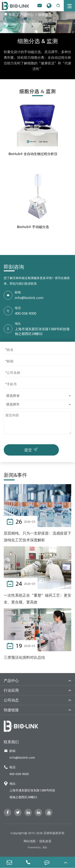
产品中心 (27, 15)
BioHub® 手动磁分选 (33, 227)
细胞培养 (45, 15)
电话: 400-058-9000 (16, 771)
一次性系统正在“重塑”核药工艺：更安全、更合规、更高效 (37, 599)
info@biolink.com (29, 298)
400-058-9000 (25, 313)
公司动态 (11, 700)
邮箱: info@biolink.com (19, 754)
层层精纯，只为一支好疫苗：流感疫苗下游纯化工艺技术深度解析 (37, 537)
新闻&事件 (15, 475)
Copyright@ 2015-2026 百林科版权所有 (37, 833)
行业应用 (11, 690)
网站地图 (30, 841)
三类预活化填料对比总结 (24, 657)
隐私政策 (45, 841)
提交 (32, 449)
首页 (12, 15)
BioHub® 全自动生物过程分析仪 (33, 154)
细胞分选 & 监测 (19, 19)
